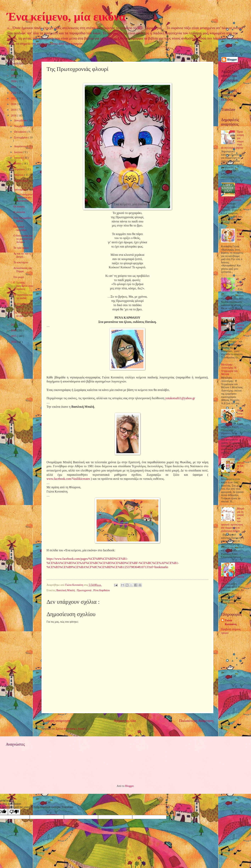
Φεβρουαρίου (22, 181)
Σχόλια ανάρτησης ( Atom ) (71, 729)
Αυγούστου (21, 146)
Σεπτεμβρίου (21, 138)
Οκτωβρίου (20, 132)
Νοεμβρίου (20, 126)
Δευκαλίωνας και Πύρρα (22, 270)
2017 (14, 325)
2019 (14, 110)
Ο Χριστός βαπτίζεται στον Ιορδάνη (23, 286)
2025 (14, 76)
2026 (14, 70)
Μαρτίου (19, 175)
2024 (14, 81)
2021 (14, 98)
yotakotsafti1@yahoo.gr (180, 398)
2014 (14, 342)
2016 (14, 330)
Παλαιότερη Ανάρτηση (196, 721)
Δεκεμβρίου (21, 120)
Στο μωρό (19, 277)
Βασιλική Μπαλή (66, 590)
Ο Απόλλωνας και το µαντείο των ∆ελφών (23, 239)
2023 (14, 87)
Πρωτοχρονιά (84, 590)
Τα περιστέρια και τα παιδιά (23, 296)
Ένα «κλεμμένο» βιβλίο (22, 220)
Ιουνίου (18, 158)
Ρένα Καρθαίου (102, 590)
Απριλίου (19, 169)
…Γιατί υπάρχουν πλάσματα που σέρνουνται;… (23, 198)
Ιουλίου (19, 152)
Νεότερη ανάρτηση (56, 721)
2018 (14, 116)
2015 (14, 336)
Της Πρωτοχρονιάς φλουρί (23, 314)
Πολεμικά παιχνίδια (20, 228)
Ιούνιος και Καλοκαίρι (241, 235)
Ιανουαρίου (21, 190)
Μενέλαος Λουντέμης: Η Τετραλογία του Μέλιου (229, 369)
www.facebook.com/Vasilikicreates (68, 479)
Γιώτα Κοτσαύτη (231, 622)
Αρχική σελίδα (125, 721)
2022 (14, 93)
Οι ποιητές (19, 207)
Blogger (129, 786)
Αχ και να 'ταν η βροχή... (22, 255)
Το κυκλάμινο (21, 262)
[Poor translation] (14, 812)
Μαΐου (18, 164)
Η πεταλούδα (240, 282)
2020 (14, 104)
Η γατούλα (19, 212)
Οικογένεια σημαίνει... (240, 415)
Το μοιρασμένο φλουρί (21, 305)
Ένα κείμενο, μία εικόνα (66, 17)
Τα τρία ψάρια (21, 248)
